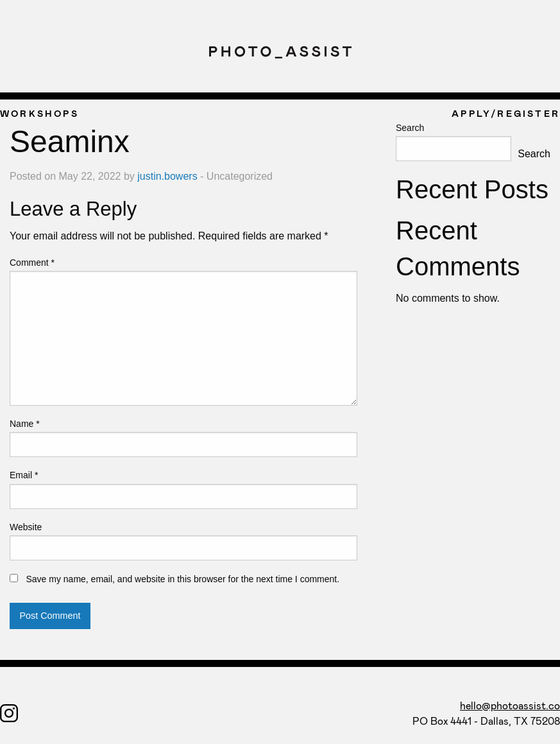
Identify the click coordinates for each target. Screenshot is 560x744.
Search (410, 128)
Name (25, 424)
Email (24, 475)
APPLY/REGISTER (506, 113)
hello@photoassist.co (510, 705)
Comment (32, 263)
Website (26, 527)
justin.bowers (167, 176)
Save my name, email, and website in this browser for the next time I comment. (182, 579)
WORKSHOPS (39, 113)
